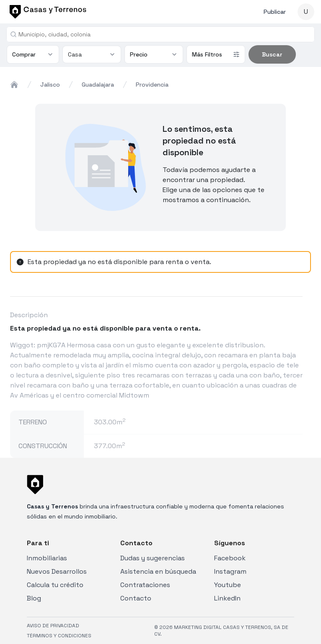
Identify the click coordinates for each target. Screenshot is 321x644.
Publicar (275, 12)
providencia (152, 85)
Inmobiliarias (47, 558)
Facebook (230, 558)
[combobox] (164, 34)
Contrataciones (145, 585)
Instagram (230, 571)
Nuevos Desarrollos (57, 571)
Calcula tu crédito (55, 585)
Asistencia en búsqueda (158, 571)
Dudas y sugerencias (153, 558)
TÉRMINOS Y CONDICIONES (59, 636)
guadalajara (98, 85)
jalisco (50, 85)
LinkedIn (227, 598)
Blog (34, 598)
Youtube (228, 585)
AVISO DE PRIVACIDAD (53, 626)
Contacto (136, 598)
